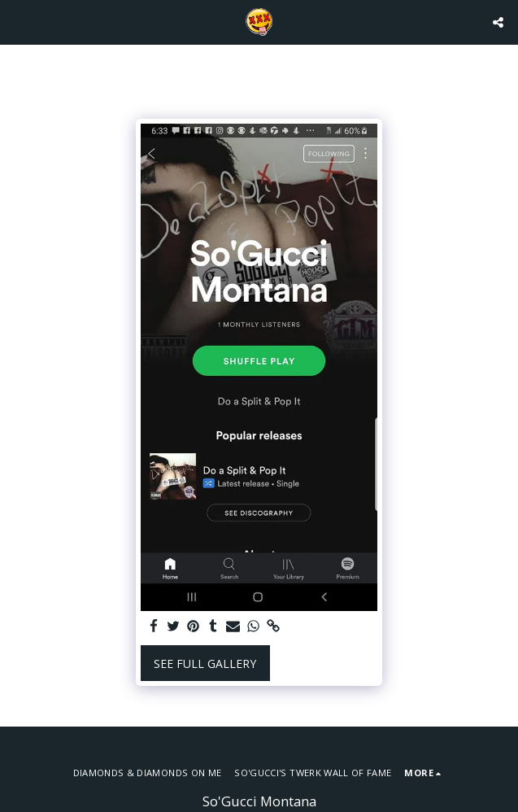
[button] (18, 22)
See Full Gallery (205, 664)
